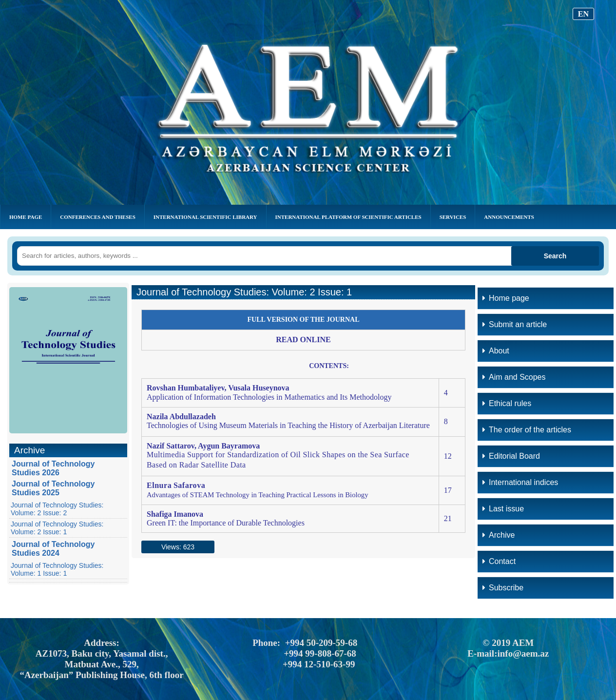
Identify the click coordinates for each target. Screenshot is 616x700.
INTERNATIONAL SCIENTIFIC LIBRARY (205, 217)
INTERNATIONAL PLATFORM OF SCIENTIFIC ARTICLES (348, 217)
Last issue (503, 509)
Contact (499, 561)
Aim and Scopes (514, 377)
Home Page (26, 217)
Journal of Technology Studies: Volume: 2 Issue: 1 (57, 528)
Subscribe (503, 588)
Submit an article (515, 324)
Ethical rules (507, 403)
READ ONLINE (303, 340)
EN (583, 14)
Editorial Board (511, 456)
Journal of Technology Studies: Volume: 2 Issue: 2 (57, 509)
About (496, 351)
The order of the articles (527, 430)
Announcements (509, 217)
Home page (506, 298)
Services (453, 217)
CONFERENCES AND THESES (97, 217)
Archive (499, 535)
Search (555, 256)
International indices (520, 482)
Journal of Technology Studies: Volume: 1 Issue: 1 (57, 569)
